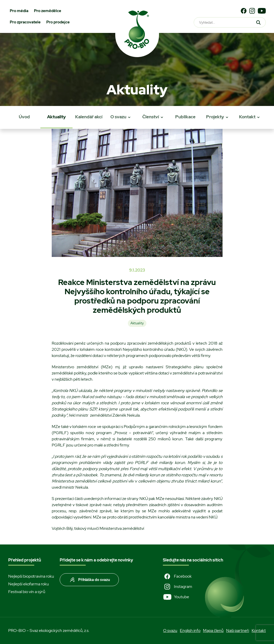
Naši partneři (238, 630)
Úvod (24, 117)
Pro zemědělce (48, 11)
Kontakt (247, 117)
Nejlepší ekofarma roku (29, 584)
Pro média (19, 11)
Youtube (176, 597)
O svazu (118, 117)
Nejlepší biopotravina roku (31, 576)
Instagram (178, 587)
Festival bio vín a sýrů (27, 592)
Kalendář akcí (89, 117)
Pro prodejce (58, 22)
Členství (151, 117)
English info (190, 630)
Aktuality (56, 117)
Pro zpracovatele (25, 22)
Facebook (177, 576)
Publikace (185, 117)
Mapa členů (213, 630)
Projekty (215, 117)
